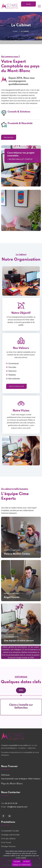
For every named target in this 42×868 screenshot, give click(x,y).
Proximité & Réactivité (20, 127)
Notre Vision (21, 415)
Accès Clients (28, 5)
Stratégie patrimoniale (10, 835)
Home (15, 31)
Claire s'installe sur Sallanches (21, 706)
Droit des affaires (8, 839)
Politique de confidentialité (22, 865)
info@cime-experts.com (17, 807)
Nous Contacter (16, 390)
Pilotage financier (8, 846)
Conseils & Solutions (19, 116)
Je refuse (26, 861)
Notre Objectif (21, 317)
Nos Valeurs (21, 352)
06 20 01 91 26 (11, 803)
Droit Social (6, 842)
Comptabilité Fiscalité (10, 831)
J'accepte (17, 861)
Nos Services (9, 137)
